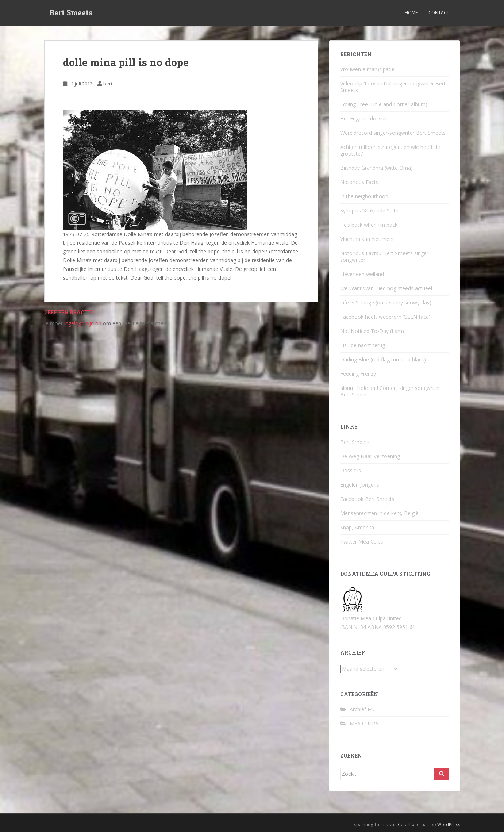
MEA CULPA (364, 723)
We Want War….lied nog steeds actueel (386, 288)
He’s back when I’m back (369, 225)
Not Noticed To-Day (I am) (372, 331)
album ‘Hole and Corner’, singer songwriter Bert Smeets (390, 391)
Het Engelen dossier (364, 118)
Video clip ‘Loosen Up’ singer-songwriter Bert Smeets (393, 87)
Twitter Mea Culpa (362, 542)
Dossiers (351, 470)
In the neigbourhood (364, 196)
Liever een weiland (362, 274)
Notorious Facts (359, 182)
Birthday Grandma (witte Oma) (376, 168)
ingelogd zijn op (83, 323)
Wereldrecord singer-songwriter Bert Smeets (393, 133)
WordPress (449, 825)
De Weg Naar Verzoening (370, 456)
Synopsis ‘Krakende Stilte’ (370, 210)
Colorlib (406, 825)
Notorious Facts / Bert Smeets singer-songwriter (385, 256)
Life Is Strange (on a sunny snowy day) (386, 302)
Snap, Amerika (357, 527)
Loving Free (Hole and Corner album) (384, 104)
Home (411, 13)
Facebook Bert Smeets (367, 499)
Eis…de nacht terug (363, 345)
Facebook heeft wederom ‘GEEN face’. (385, 317)
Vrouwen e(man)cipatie (367, 69)
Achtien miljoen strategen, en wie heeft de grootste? (390, 150)
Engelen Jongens (360, 485)
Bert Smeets (71, 13)
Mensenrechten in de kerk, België (379, 513)
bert (108, 84)
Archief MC (363, 709)
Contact (439, 13)
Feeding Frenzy (358, 374)
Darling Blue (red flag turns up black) (383, 359)
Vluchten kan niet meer (367, 239)
